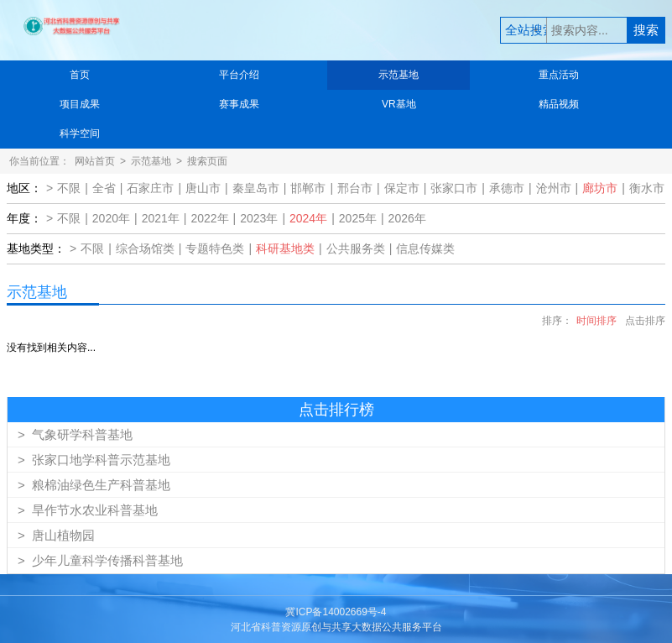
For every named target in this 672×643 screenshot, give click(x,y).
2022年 (209, 218)
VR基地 (399, 104)
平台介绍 (239, 75)
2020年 (111, 218)
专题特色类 (215, 248)
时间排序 (596, 321)
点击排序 (645, 321)
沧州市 (554, 188)
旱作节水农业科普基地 (88, 510)
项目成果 (80, 104)
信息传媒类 (425, 248)
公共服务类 (356, 248)
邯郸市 (308, 188)
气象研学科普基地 (75, 434)
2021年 (161, 218)
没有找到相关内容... (51, 348)
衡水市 (647, 188)
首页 (80, 75)
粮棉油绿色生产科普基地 (94, 485)
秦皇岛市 (256, 188)
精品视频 (559, 104)
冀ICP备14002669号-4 (336, 612)
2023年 (259, 218)
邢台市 (355, 188)
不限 (69, 188)
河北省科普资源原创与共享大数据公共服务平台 (336, 627)
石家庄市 (150, 188)
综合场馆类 (145, 248)
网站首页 (95, 161)
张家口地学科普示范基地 (94, 460)
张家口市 (454, 188)
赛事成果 (239, 104)
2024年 (308, 218)
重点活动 (559, 75)
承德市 (507, 188)
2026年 (407, 218)
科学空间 (80, 133)
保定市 (402, 188)
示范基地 (399, 75)
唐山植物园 (56, 535)
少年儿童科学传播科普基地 (100, 560)
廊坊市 (600, 188)
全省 (104, 188)
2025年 (358, 218)
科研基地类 (285, 248)
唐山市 (203, 188)
